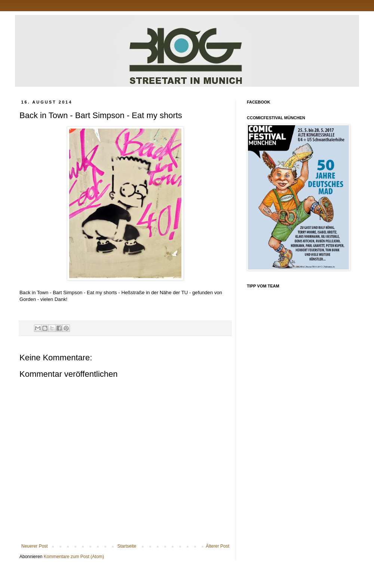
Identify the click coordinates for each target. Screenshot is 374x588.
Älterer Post (217, 546)
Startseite (127, 546)
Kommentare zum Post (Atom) (74, 557)
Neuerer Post (35, 546)
